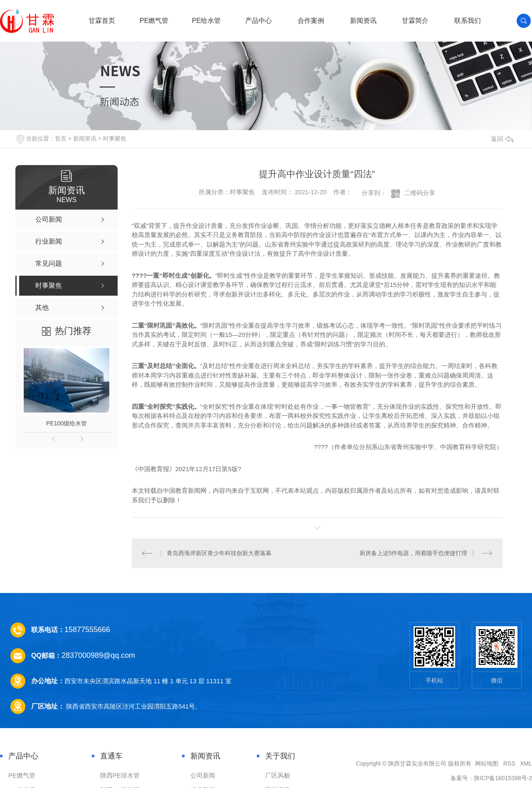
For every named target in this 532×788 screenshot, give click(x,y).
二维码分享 (420, 193)
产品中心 (259, 21)
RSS (509, 763)
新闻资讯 (363, 21)
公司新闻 (203, 775)
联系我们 (468, 21)
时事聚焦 (115, 138)
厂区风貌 (278, 775)
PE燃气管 (154, 21)
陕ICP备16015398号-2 (503, 778)
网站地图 (487, 763)
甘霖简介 (415, 21)
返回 (502, 139)
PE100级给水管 (66, 423)
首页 (61, 138)
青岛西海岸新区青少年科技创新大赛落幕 (219, 553)
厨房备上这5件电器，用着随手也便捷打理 (414, 553)
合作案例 (311, 21)
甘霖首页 (102, 21)
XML (526, 763)
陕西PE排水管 (120, 775)
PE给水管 (206, 21)
